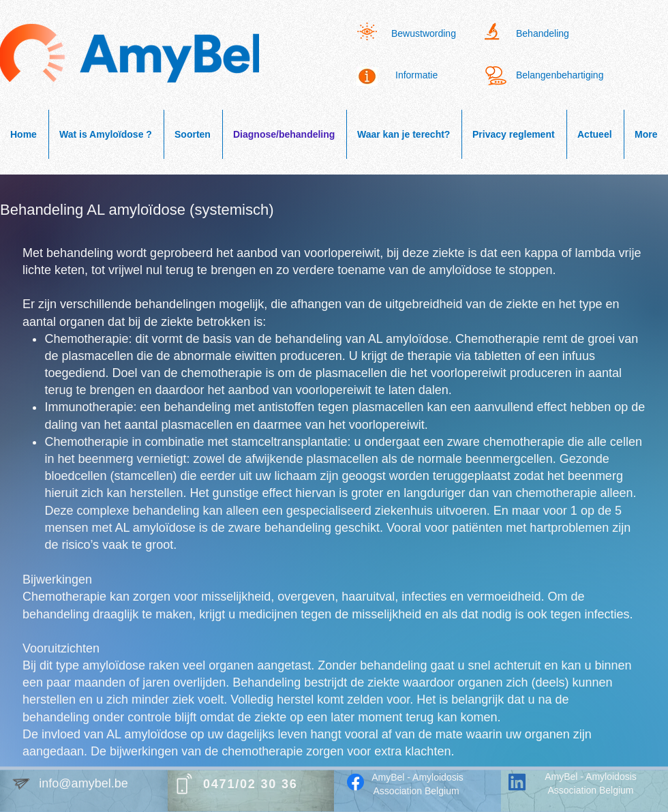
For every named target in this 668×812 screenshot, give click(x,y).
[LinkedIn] (517, 782)
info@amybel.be (83, 783)
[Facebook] (355, 782)
